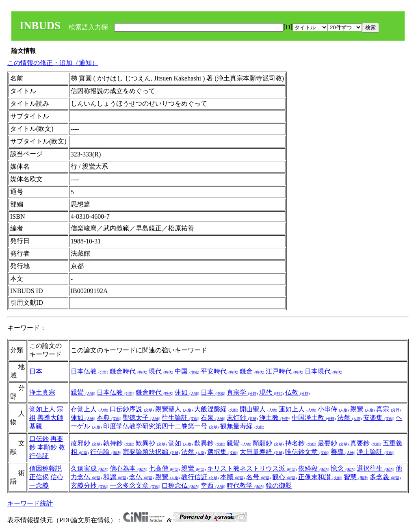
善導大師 (50, 418)
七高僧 (164, 468)
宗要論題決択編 (151, 452)
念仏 (141, 477)
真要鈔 (366, 443)
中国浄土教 (314, 418)
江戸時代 (284, 371)
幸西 (213, 485)
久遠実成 (89, 468)
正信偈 (39, 477)
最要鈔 (333, 443)
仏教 (297, 392)
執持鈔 (119, 443)
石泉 (213, 418)
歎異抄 (151, 443)
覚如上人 (42, 409)
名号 (258, 477)
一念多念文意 (135, 485)
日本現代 (323, 371)
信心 (57, 477)
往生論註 (180, 418)
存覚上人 (89, 409)
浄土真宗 (42, 392)
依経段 (314, 468)
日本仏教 (89, 371)
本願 (232, 477)
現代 (161, 371)
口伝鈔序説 (132, 409)
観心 (284, 477)
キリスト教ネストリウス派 (252, 468)
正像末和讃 (320, 477)
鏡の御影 (279, 485)
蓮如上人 (297, 409)
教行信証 (200, 477)
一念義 (39, 485)
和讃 (115, 477)
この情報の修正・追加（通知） (53, 63)
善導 (343, 452)
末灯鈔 (242, 418)
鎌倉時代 (128, 371)
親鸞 (83, 392)
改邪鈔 (86, 443)
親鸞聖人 (174, 409)
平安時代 (219, 371)
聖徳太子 (141, 418)
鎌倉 (252, 371)
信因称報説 (45, 468)
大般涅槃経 (216, 409)
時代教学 (245, 485)
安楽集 (379, 418)
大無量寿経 (262, 452)
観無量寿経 (242, 426)
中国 (187, 371)
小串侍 (333, 409)
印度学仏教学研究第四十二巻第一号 (161, 426)
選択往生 (375, 468)
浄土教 (275, 418)
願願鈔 (268, 443)
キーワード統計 (30, 503)
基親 (36, 426)
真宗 (388, 409)
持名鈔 (301, 443)
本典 (109, 418)
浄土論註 (375, 452)
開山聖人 (258, 409)
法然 (349, 418)
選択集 (223, 452)
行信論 (106, 452)
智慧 (356, 477)
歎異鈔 (210, 443)
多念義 (385, 477)
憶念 (343, 468)
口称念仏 (180, 485)
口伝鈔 (39, 439)
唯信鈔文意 (307, 452)
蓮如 (187, 392)
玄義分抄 (89, 485)
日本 (36, 371)
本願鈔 (47, 447)
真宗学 (242, 392)
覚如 (180, 443)
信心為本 (128, 468)
